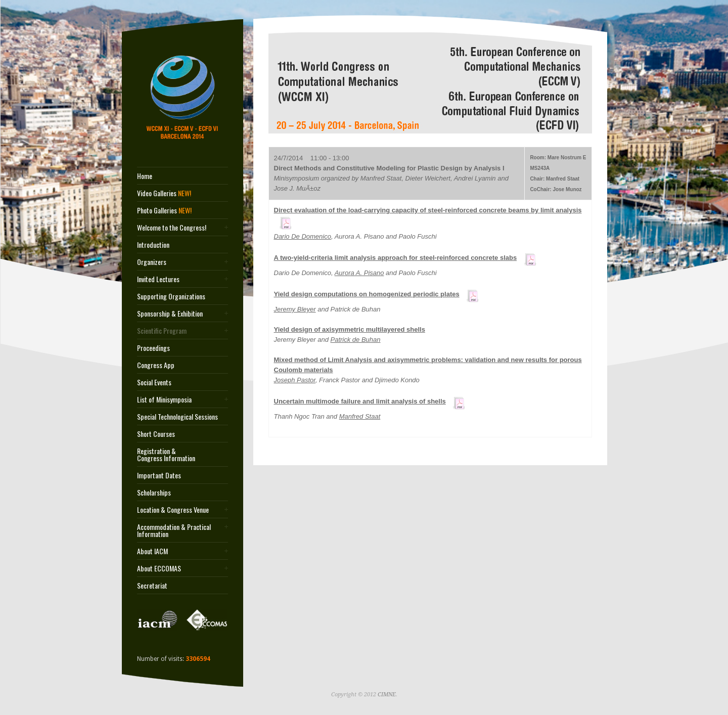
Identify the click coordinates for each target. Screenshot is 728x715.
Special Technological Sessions (177, 417)
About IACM (152, 551)
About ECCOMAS (159, 568)
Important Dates (159, 475)
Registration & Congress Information (166, 455)
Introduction (153, 245)
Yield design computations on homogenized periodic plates (367, 294)
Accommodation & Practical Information (174, 530)
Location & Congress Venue (173, 510)
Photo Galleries (164, 210)
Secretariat (152, 586)
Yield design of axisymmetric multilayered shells (350, 329)
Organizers (152, 262)
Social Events (154, 382)
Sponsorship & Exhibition (170, 314)
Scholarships (154, 493)
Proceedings (153, 348)
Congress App (156, 365)
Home (145, 176)
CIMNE (387, 695)
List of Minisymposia (164, 399)
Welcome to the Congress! (172, 228)
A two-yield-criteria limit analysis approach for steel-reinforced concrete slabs (396, 258)
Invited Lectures (158, 279)
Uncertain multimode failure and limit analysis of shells (360, 401)
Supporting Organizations (171, 296)
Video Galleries (164, 193)
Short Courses (156, 434)
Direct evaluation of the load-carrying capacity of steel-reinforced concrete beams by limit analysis (428, 210)
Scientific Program (162, 331)
